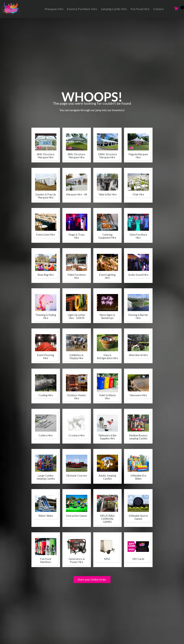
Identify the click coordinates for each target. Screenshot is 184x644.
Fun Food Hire (140, 9)
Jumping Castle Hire (114, 9)
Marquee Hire (54, 9)
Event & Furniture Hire (82, 9)
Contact (158, 9)
